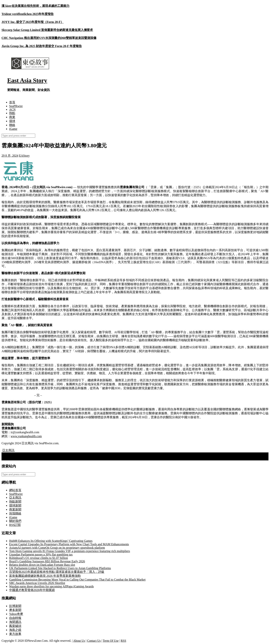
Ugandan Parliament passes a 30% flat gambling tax (41, 554)
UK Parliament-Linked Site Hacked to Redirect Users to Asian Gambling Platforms (60, 568)
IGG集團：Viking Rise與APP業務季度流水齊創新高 (37, 454)
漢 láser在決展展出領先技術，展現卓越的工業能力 (35, 6)
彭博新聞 (15, 606)
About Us (79, 641)
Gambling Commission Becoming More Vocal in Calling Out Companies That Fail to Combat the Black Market (77, 580)
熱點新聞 (15, 502)
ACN (12, 109)
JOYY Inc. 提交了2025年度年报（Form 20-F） (33, 22)
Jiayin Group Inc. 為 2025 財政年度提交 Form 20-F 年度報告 (42, 46)
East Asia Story (27, 80)
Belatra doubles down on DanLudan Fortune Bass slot (42, 565)
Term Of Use (111, 641)
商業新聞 (15, 509)
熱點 (12, 113)
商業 (12, 117)
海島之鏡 (15, 630)
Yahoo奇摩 (16, 614)
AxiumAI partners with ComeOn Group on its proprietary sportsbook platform (57, 548)
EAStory (24, 156)
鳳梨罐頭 (15, 626)
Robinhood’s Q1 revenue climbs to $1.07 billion (39, 558)
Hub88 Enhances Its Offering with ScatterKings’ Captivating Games (51, 541)
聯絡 (12, 125)
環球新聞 (15, 505)
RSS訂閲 (15, 525)
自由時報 (15, 618)
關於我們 (15, 521)
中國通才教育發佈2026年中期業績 (32, 590)
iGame (13, 129)
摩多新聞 (15, 610)
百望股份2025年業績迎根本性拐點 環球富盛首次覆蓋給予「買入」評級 (57, 572)
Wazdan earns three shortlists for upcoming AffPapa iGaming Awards (51, 586)
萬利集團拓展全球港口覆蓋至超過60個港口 (32, 458)
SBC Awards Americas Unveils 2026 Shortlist (37, 583)
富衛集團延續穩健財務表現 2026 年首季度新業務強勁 (45, 576)
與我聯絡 (15, 513)
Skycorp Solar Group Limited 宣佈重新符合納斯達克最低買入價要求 (47, 30)
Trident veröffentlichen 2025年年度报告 (28, 14)
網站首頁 (15, 490)
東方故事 (15, 634)
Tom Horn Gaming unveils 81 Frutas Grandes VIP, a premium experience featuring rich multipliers (70, 551)
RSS (123, 641)
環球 (12, 121)
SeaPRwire (16, 106)
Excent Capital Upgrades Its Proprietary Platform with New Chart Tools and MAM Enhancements (69, 544)
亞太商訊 (8, 450)
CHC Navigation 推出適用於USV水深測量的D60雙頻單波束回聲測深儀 (49, 38)
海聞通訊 (15, 622)
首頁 (12, 102)
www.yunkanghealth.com (26, 436)
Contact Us (94, 641)
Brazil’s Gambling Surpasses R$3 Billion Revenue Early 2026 (47, 561)
